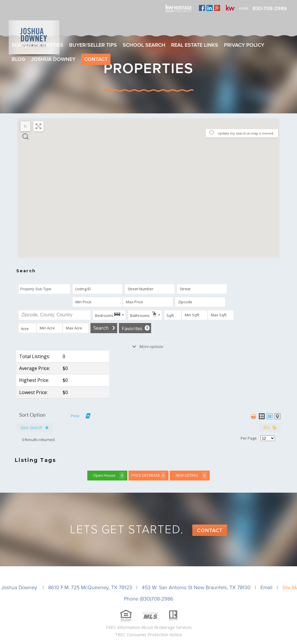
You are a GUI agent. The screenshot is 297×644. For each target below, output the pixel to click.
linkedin (210, 8)
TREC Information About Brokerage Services (148, 627)
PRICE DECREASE (148, 475)
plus (217, 8)
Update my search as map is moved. (246, 133)
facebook (202, 8)
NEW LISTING (191, 475)
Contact (210, 530)
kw (230, 8)
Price (75, 416)
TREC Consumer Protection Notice (148, 634)
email (244, 8)
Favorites (136, 328)
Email (266, 587)
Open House (109, 475)
